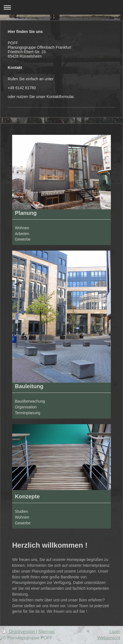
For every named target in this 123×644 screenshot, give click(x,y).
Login (115, 632)
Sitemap (46, 632)
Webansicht (109, 638)
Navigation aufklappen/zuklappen (62, 7)
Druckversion (19, 632)
